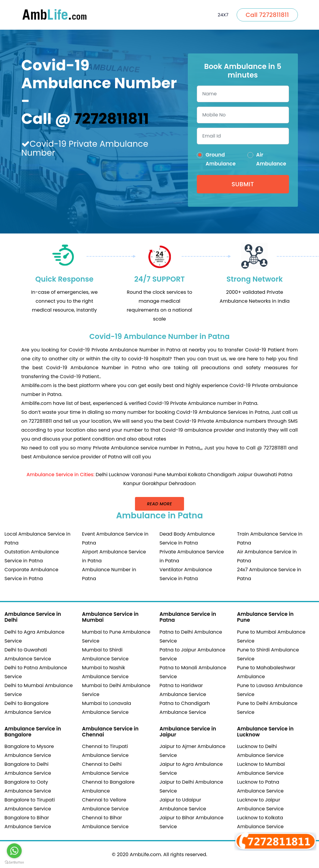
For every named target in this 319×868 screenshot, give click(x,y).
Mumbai (177, 475)
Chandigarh (222, 475)
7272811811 (111, 119)
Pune (160, 475)
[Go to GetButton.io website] (14, 862)
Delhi (102, 475)
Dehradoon (182, 483)
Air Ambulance (271, 159)
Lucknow (119, 475)
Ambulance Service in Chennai (110, 732)
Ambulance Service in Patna (188, 617)
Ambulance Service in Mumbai (110, 617)
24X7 (223, 15)
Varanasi (142, 475)
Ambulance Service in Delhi (33, 617)
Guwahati (265, 475)
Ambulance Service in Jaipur (188, 732)
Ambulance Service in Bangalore (33, 732)
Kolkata (197, 475)
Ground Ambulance (221, 159)
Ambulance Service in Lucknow (265, 732)
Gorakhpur (155, 483)
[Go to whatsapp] (14, 851)
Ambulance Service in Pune (265, 617)
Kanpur (132, 483)
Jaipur (245, 475)
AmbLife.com (146, 854)
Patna (285, 475)
